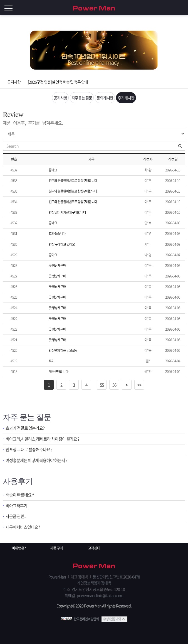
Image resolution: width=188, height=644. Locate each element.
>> (139, 385)
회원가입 (171, 8)
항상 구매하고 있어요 (62, 244)
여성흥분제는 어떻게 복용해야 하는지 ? (36, 460)
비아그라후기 (16, 506)
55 (102, 385)
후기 (51, 361)
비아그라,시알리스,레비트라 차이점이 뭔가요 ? (42, 439)
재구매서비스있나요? (23, 527)
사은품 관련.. (16, 516)
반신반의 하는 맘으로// (63, 350)
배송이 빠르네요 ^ (20, 495)
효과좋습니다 (57, 233)
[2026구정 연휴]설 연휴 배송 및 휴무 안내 (58, 82)
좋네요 (53, 170)
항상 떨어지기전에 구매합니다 (67, 212)
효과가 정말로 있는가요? (25, 428)
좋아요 (53, 255)
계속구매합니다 (58, 372)
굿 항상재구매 (57, 266)
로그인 (182, 8)
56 (114, 385)
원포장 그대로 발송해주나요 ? (29, 450)
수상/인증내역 (112, 619)
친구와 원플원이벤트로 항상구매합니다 (73, 181)
